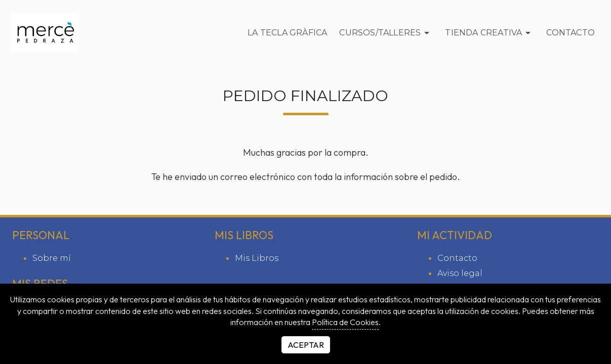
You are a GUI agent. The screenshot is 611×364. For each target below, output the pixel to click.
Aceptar (306, 345)
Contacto (571, 33)
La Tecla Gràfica (287, 33)
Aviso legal (460, 273)
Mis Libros (257, 258)
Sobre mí (52, 258)
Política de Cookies (345, 322)
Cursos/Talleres (386, 33)
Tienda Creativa (490, 33)
